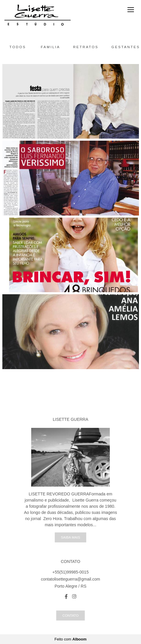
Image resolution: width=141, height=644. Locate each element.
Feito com (70, 639)
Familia (51, 47)
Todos (18, 47)
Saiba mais (70, 537)
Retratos (86, 47)
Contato (70, 615)
